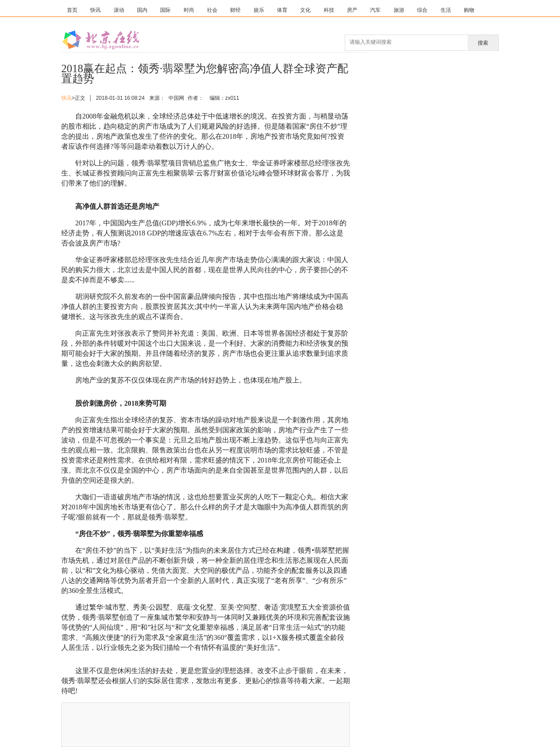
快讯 (95, 10)
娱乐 (259, 10)
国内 (142, 10)
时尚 (189, 10)
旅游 (399, 10)
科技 (329, 10)
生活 (446, 10)
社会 (212, 10)
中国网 (176, 98)
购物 (469, 10)
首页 (72, 10)
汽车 (375, 10)
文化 (305, 10)
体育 (282, 10)
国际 (165, 10)
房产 (352, 10)
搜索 (483, 43)
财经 (235, 10)
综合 (422, 10)
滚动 (119, 10)
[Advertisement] (276, 725)
